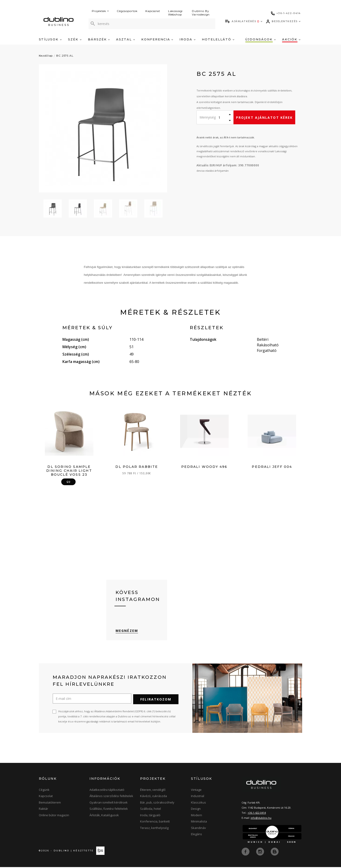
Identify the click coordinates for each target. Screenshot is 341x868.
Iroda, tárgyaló (150, 816)
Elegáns (197, 835)
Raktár (43, 810)
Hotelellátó (218, 39)
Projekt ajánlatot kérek (264, 117)
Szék (75, 39)
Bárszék (99, 39)
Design (196, 810)
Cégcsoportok (127, 11)
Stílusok (50, 39)
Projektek (100, 11)
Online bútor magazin (54, 816)
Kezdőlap (46, 56)
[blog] (275, 853)
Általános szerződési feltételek (111, 797)
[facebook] (246, 853)
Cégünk (44, 791)
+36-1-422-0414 (257, 814)
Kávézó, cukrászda (154, 797)
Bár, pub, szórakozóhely (157, 804)
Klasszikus (198, 804)
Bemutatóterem (50, 804)
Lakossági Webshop (175, 13)
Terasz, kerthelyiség (154, 829)
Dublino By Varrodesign (201, 13)
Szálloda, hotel (151, 810)
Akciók (291, 39)
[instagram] (261, 853)
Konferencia (157, 39)
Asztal (126, 39)
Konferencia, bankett (155, 823)
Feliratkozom (156, 701)
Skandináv (198, 829)
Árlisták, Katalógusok (104, 816)
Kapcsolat (153, 11)
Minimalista (199, 823)
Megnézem (127, 632)
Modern (197, 816)
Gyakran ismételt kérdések (109, 804)
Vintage (196, 791)
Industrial (198, 797)
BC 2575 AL (65, 56)
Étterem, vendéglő (153, 791)
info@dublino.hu (261, 819)
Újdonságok (260, 39)
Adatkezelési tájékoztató (107, 791)
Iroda (187, 39)
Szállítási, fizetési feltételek (109, 810)
